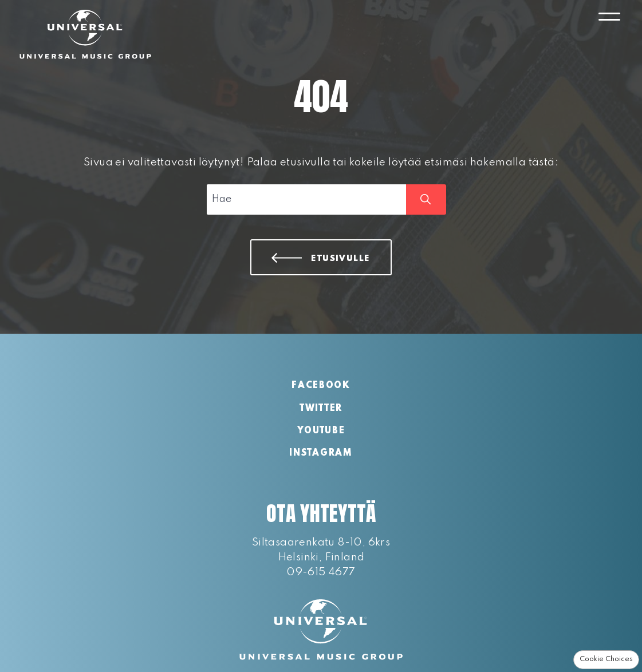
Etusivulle (341, 259)
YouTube (321, 431)
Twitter (321, 409)
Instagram (321, 453)
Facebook (321, 386)
